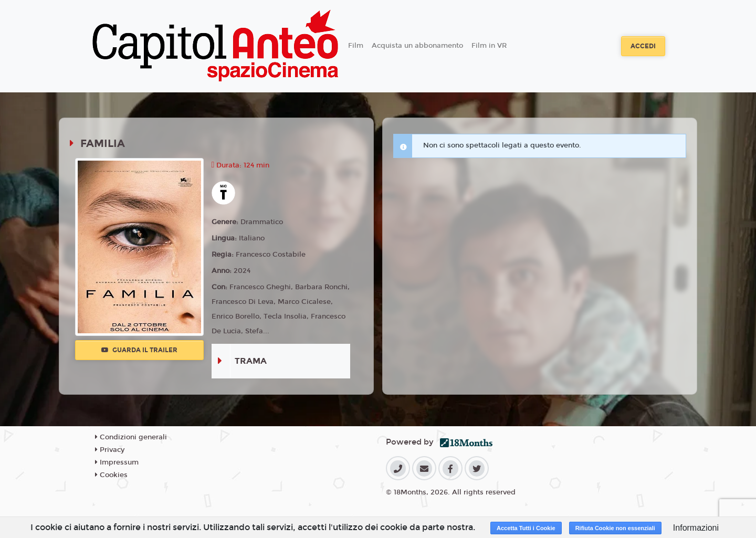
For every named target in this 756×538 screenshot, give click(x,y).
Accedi (643, 46)
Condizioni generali (131, 437)
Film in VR (489, 46)
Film (356, 46)
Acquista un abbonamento (417, 46)
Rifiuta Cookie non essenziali (615, 528)
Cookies (111, 475)
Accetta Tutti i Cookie (526, 528)
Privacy (110, 450)
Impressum (117, 462)
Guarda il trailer (139, 350)
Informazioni (696, 528)
